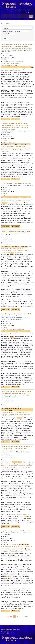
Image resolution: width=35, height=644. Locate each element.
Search (6, 38)
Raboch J (21, 185)
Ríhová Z (19, 533)
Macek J (3, 235)
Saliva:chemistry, (6, 335)
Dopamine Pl (19, 71)
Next (27, 617)
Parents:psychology (6, 250)
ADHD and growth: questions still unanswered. (16, 183)
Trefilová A (27, 318)
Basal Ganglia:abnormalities (8, 146)
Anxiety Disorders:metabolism (16, 329)
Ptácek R (7, 318)
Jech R (8, 452)
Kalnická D (24, 533)
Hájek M (3, 132)
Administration (12, 407)
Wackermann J (27, 452)
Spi (22, 552)
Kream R (26, 185)
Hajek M (3, 52)
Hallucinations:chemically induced (17, 414)
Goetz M (31, 185)
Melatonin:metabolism (27, 333)
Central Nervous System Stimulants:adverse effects (14, 199)
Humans (17, 150)
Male (7, 152)
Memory (16, 464)
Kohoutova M (21, 50)
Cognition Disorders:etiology (20, 546)
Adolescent (11, 62)
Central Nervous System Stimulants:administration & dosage (17, 412)
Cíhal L (20, 319)
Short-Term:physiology (24, 464)
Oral (18, 407)
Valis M (3, 533)
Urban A (30, 533)
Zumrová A (4, 534)
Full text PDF (15, 119)
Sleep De (25, 416)
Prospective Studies (17, 250)
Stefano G (15, 185)
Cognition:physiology (28, 462)
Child (25, 148)
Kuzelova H (9, 185)
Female (12, 150)
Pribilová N (8, 131)
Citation (5, 60)
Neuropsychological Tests (25, 550)
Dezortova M (28, 50)
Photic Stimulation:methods (18, 466)
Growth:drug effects (20, 201)
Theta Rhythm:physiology (21, 467)
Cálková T (10, 319)
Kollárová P (14, 131)
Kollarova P (14, 50)
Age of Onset (15, 544)
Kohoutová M (21, 131)
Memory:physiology (6, 550)
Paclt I (9, 50)
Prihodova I (9, 397)
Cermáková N (20, 318)
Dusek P (3, 452)
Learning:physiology (20, 548)
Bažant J (14, 533)
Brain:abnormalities (21, 146)
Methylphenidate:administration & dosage (12, 416)
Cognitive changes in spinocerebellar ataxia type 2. (18, 531)
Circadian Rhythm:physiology (9, 333)
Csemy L (8, 52)
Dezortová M (28, 131)
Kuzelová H (13, 318)
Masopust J (8, 533)
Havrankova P (13, 452)
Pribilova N (4, 50)
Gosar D (8, 235)
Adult (10, 245)
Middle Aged (15, 550)
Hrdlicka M (15, 397)
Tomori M (13, 235)
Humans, (28, 201)
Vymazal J (20, 452)
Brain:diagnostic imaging (8, 69)
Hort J (9, 534)
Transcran (16, 469)
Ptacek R (4, 185)
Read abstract (6, 119)
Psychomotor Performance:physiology (11, 552)
